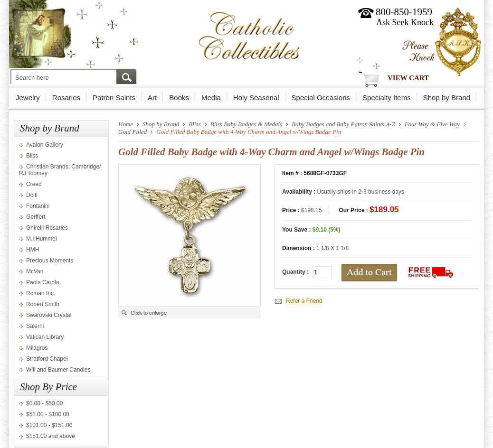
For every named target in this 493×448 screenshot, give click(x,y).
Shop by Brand (447, 98)
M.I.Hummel (42, 239)
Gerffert (36, 217)
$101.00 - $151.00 (49, 425)
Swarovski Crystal (49, 315)
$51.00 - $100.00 (48, 414)
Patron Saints (114, 98)
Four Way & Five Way (432, 124)
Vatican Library (45, 337)
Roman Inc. (41, 293)
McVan (35, 271)
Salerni (35, 326)
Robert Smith (43, 304)
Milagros (37, 348)
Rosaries (66, 98)
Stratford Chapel (47, 359)
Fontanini (38, 206)
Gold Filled (133, 132)
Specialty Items (387, 98)
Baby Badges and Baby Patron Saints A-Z (343, 124)
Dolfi (32, 195)
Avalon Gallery (45, 145)
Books (179, 98)
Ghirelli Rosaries (47, 228)
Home (126, 124)
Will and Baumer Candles (58, 370)
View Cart (408, 78)
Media (211, 98)
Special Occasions (321, 98)
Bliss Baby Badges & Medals (246, 124)
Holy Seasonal (256, 98)
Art (152, 98)
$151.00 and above (51, 436)
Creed (34, 184)
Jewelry (28, 98)
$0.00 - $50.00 (44, 403)
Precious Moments (50, 261)
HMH (33, 250)
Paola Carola (43, 282)
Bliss (32, 156)
